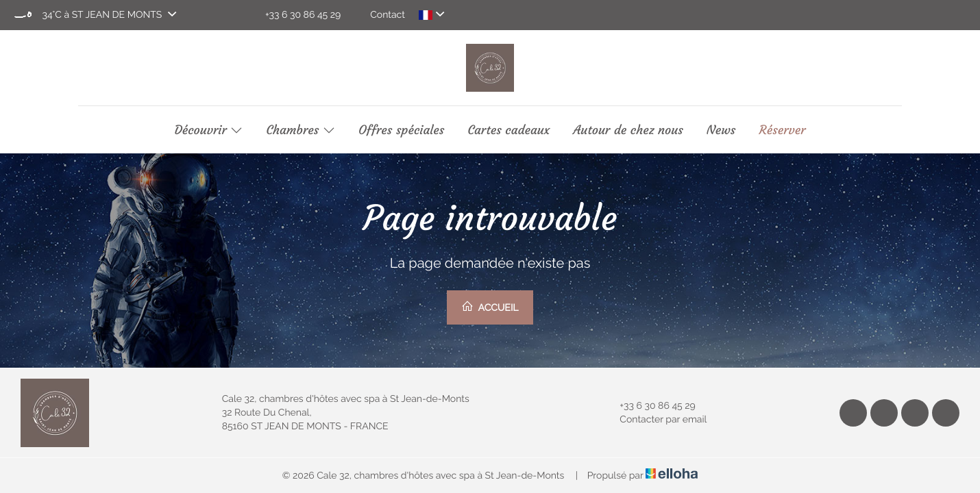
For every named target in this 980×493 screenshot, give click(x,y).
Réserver (782, 130)
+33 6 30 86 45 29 (649, 406)
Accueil (490, 307)
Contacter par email (655, 420)
